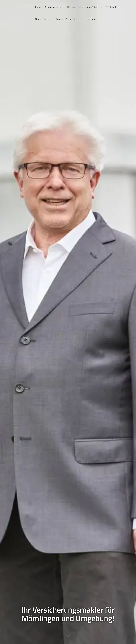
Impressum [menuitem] (90, 19)
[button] (68, 637)
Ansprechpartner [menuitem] (53, 7)
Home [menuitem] (38, 7)
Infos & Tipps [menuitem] (93, 7)
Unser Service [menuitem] (74, 7)
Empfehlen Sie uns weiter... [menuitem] (68, 19)
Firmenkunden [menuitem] (42, 19)
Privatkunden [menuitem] (112, 7)
